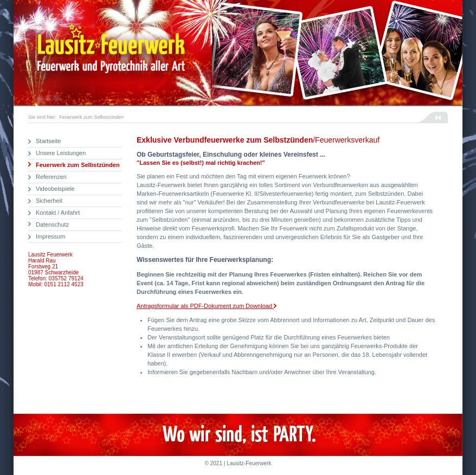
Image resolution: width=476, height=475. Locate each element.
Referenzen (51, 177)
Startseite (48, 141)
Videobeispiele (55, 189)
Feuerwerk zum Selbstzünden (91, 117)
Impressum (50, 236)
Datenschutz (52, 224)
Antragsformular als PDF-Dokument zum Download (207, 306)
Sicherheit (49, 201)
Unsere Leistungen (61, 153)
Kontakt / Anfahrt (58, 213)
